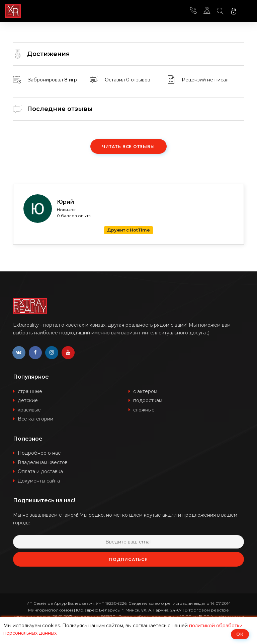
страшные (30, 392)
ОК (240, 634)
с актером (145, 392)
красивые (29, 410)
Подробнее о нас (39, 453)
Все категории (35, 419)
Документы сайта (39, 481)
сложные (144, 410)
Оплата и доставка (40, 472)
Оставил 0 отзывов (127, 80)
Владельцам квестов (43, 463)
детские (28, 401)
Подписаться (128, 560)
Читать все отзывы (128, 147)
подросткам (148, 401)
